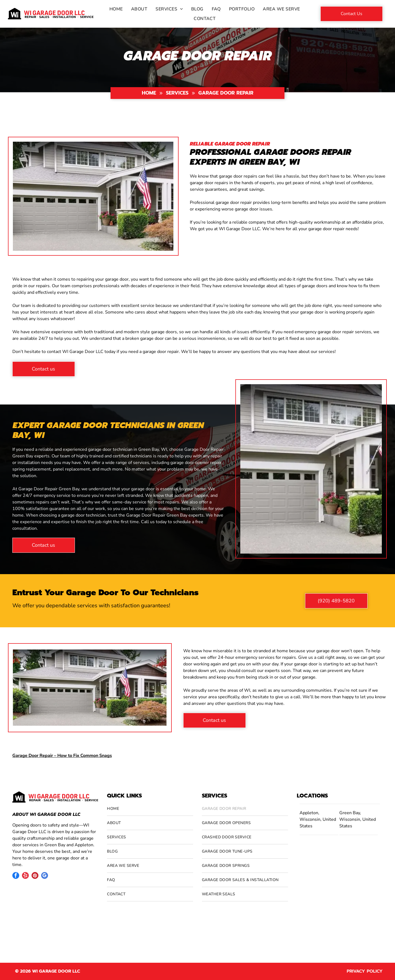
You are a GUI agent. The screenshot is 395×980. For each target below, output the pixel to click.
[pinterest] (35, 876)
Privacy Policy (365, 971)
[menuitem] (116, 9)
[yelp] (25, 876)
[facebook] (16, 876)
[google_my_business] (45, 876)
